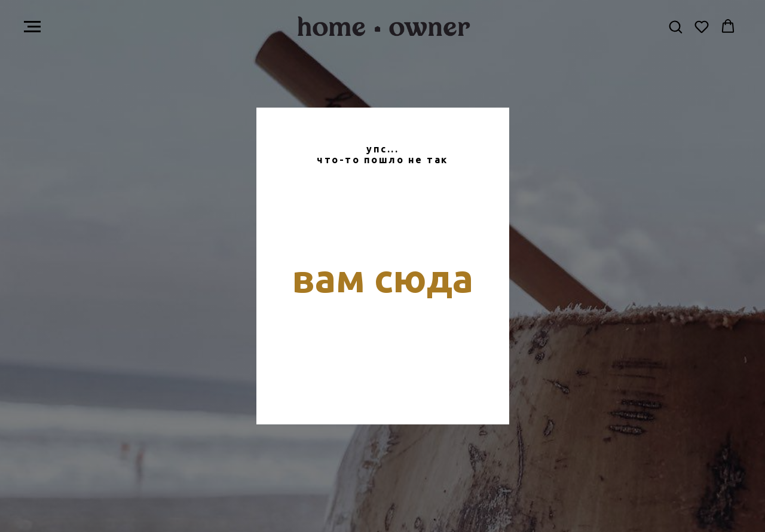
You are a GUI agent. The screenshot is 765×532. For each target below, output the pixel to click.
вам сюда (383, 278)
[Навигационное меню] (32, 27)
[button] (675, 26)
